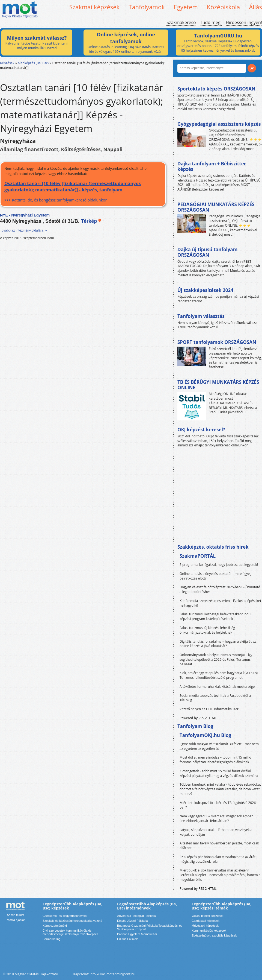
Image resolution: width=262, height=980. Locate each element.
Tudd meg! (211, 22)
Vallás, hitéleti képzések (208, 916)
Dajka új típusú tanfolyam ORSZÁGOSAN (207, 252)
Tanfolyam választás (201, 316)
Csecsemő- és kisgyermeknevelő (65, 916)
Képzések (7, 63)
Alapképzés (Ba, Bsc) (33, 63)
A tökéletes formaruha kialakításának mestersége (217, 687)
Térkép (91, 221)
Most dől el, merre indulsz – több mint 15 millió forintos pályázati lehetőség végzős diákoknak (215, 760)
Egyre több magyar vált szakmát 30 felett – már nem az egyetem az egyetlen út (219, 746)
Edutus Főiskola (128, 939)
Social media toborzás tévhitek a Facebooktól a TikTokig (215, 698)
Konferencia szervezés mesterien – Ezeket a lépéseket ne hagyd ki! (220, 603)
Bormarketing (51, 939)
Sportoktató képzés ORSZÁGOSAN (216, 89)
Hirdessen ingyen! (244, 22)
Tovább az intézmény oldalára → (24, 230)
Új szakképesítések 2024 (205, 290)
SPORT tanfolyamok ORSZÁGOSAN (217, 342)
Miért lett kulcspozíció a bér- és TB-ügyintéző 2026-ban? (218, 805)
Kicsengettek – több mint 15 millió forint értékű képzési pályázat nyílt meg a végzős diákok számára (219, 773)
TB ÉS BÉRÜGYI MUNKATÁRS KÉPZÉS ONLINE (218, 385)
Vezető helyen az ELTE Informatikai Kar (209, 709)
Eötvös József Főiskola (133, 921)
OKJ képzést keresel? (201, 430)
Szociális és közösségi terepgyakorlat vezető (72, 921)
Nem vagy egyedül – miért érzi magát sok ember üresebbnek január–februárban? (216, 818)
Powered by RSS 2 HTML (198, 718)
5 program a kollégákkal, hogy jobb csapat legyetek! (219, 565)
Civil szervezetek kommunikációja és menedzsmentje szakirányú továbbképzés (70, 932)
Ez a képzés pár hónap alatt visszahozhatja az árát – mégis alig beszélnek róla (219, 859)
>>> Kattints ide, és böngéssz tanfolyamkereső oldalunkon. (83, 191)
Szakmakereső (181, 22)
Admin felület (16, 915)
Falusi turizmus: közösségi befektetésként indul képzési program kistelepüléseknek (215, 616)
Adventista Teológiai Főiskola (136, 916)
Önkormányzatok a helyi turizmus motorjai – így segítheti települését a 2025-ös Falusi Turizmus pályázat (216, 659)
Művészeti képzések (205, 926)
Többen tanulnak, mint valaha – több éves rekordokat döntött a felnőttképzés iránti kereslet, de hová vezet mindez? (220, 789)
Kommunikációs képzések (209, 931)
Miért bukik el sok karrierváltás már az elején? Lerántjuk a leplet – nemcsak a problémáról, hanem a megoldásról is (220, 875)
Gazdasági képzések (206, 921)
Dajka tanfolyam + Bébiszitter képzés (212, 166)
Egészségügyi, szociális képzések (214, 935)
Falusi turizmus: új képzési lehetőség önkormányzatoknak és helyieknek (207, 630)
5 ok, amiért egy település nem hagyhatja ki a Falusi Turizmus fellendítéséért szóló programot (219, 675)
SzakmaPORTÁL (198, 556)
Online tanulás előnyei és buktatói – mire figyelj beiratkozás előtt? (215, 576)
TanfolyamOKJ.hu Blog (205, 735)
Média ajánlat (16, 920)
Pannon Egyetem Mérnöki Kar (137, 934)
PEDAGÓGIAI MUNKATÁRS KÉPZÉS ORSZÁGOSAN (216, 207)
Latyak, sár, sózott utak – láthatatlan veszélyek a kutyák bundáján (216, 832)
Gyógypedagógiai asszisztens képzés (219, 124)
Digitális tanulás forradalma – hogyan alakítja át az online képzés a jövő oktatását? (218, 644)
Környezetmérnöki (55, 926)
